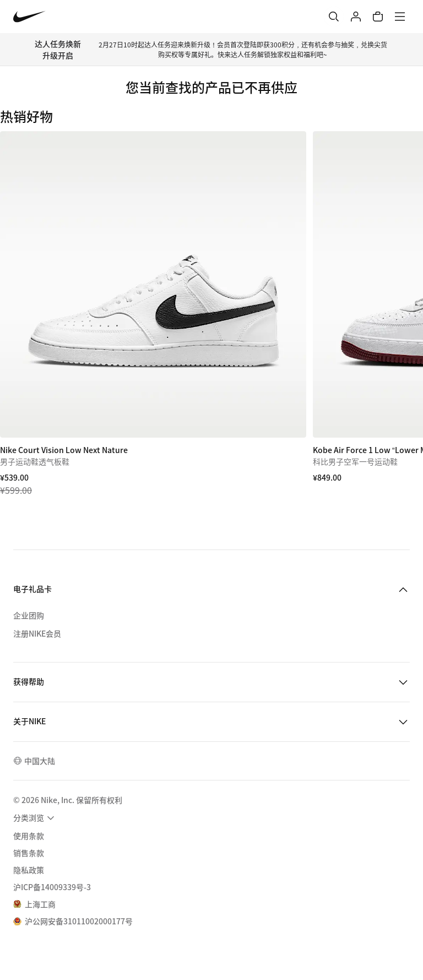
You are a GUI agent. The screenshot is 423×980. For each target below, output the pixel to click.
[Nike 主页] (29, 17)
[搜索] (334, 17)
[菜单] (400, 17)
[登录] (356, 17)
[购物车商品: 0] (378, 17)
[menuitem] (35, 818)
